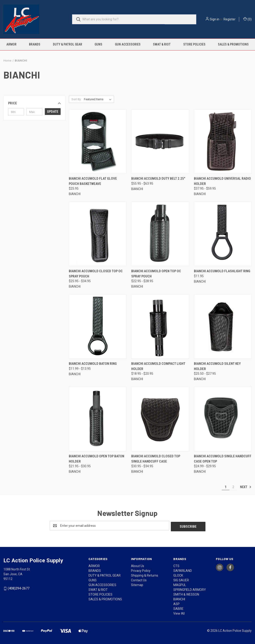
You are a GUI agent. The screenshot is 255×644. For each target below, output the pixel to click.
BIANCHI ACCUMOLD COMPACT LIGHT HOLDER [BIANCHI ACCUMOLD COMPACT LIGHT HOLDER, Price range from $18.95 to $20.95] (158, 366)
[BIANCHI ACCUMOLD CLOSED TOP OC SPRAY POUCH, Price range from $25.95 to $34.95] (98, 234)
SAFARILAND (183, 570)
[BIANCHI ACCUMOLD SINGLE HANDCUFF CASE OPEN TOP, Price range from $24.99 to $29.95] (223, 419)
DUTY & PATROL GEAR (68, 44)
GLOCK (178, 575)
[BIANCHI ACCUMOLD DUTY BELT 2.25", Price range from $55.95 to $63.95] (160, 142)
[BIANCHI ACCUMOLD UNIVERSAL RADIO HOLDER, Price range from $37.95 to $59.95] (223, 142)
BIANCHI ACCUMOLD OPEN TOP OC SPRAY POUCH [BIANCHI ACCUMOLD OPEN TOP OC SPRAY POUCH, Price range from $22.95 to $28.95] (156, 274)
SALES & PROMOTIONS (233, 44)
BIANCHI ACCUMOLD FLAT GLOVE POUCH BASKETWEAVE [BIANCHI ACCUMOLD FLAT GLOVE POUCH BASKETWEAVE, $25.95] (93, 181)
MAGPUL (180, 584)
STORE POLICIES (194, 44)
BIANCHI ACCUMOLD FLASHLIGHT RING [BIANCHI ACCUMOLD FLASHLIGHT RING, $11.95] (222, 271)
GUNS (98, 44)
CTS (176, 565)
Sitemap (137, 584)
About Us (138, 565)
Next (246, 487)
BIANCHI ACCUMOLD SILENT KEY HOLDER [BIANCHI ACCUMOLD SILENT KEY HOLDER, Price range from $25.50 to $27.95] (217, 366)
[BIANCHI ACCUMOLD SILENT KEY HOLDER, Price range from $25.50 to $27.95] (223, 326)
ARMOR (11, 44)
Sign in (214, 19)
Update (53, 112)
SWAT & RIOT (162, 44)
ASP (176, 603)
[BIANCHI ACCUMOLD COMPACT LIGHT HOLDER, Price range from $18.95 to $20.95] (160, 326)
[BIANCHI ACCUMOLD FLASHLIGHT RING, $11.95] (223, 234)
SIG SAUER (181, 579)
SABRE (178, 608)
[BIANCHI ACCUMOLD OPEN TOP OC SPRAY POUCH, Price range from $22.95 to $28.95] (160, 234)
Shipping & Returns (145, 575)
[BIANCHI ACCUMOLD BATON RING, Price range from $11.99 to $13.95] (98, 326)
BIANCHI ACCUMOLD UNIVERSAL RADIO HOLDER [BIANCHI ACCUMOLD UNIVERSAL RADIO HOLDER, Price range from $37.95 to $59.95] (222, 181)
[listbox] (99, 99)
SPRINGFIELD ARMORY (190, 589)
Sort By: (76, 99)
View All (179, 613)
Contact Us (139, 579)
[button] (34, 103)
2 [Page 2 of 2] (233, 487)
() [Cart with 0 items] (247, 19)
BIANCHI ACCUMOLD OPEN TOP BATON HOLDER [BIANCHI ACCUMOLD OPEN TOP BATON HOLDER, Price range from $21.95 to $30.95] (97, 459)
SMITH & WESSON (186, 594)
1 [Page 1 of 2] (226, 487)
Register (230, 19)
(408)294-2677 (19, 587)
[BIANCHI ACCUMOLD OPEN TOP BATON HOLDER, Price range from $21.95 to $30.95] (98, 419)
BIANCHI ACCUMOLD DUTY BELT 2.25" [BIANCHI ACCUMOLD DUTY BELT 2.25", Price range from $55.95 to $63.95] (158, 179)
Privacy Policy (141, 570)
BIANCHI (179, 598)
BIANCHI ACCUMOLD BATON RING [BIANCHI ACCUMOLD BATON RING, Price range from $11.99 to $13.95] (93, 364)
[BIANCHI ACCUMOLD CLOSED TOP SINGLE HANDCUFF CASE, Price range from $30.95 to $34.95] (160, 419)
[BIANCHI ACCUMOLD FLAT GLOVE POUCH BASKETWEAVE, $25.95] (98, 142)
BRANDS (35, 44)
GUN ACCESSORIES (128, 44)
